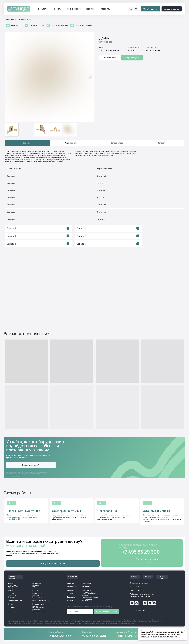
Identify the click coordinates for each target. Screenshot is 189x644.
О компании (72, 9)
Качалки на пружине (37, 584)
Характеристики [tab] (72, 143)
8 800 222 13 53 (60, 636)
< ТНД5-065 (33, 20)
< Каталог (20, 20)
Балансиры (12, 611)
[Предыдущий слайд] (9, 77)
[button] (8, 25)
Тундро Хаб (105, 9)
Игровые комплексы (12, 584)
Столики (11, 597)
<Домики (26, 20)
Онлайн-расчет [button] (151, 9)
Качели (10, 604)
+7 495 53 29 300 (94, 636)
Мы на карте (140, 610)
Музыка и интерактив (41, 600)
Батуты (35, 590)
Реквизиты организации (87, 591)
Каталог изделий (12, 577)
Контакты (86, 587)
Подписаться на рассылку (107, 612)
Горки (35, 587)
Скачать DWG (110, 58)
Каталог (42, 9)
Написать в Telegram (83, 25)
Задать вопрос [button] (17, 25)
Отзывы (70, 590)
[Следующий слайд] (90, 77)
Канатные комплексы (12, 595)
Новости (90, 9)
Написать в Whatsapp (60, 25)
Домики (11, 590)
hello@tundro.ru (128, 636)
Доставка (71, 597)
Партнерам (87, 583)
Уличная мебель (39, 611)
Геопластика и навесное (38, 608)
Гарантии (70, 583)
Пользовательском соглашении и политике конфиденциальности (161, 638)
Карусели (11, 607)
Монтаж (70, 600)
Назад (8, 20)
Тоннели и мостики (15, 600)
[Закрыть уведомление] (185, 630)
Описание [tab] (27, 143)
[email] (80, 612)
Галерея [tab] (162, 143)
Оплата (70, 593)
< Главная (13, 20)
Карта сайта (87, 600)
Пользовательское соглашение (90, 598)
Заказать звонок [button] (172, 9)
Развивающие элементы (38, 605)
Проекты (57, 9)
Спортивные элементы (37, 595)
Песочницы (37, 597)
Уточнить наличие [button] (37, 25)
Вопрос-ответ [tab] (117, 143)
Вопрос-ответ (73, 587)
